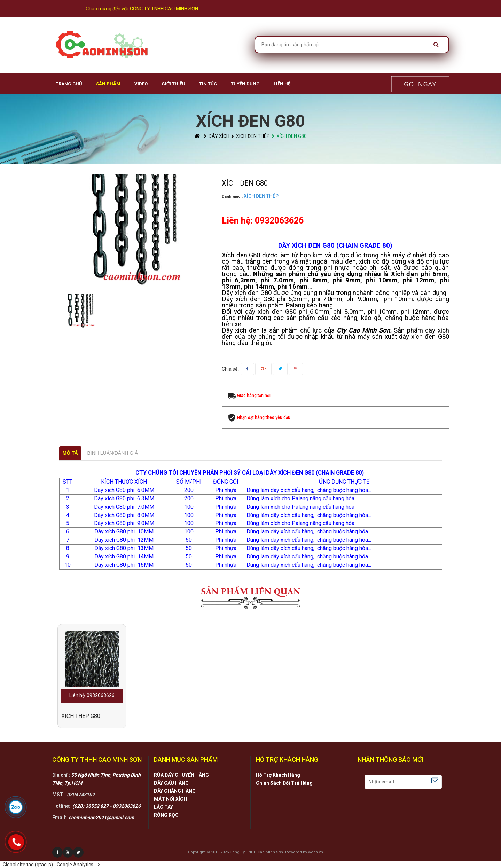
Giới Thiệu (173, 84)
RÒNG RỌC (166, 815)
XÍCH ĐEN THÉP (250, 136)
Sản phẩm (108, 84)
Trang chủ (69, 84)
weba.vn (316, 852)
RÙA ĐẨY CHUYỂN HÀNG (181, 775)
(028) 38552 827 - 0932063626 (107, 806)
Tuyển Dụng (245, 84)
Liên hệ (282, 84)
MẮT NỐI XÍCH (170, 799)
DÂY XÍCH (217, 136)
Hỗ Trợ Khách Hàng (278, 775)
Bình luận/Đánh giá (113, 453)
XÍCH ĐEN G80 (289, 136)
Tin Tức (208, 84)
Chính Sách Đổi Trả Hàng (284, 783)
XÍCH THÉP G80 (81, 716)
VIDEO (141, 84)
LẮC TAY (163, 807)
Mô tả (70, 453)
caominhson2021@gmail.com (101, 818)
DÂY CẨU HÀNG (171, 783)
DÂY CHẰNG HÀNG (175, 791)
